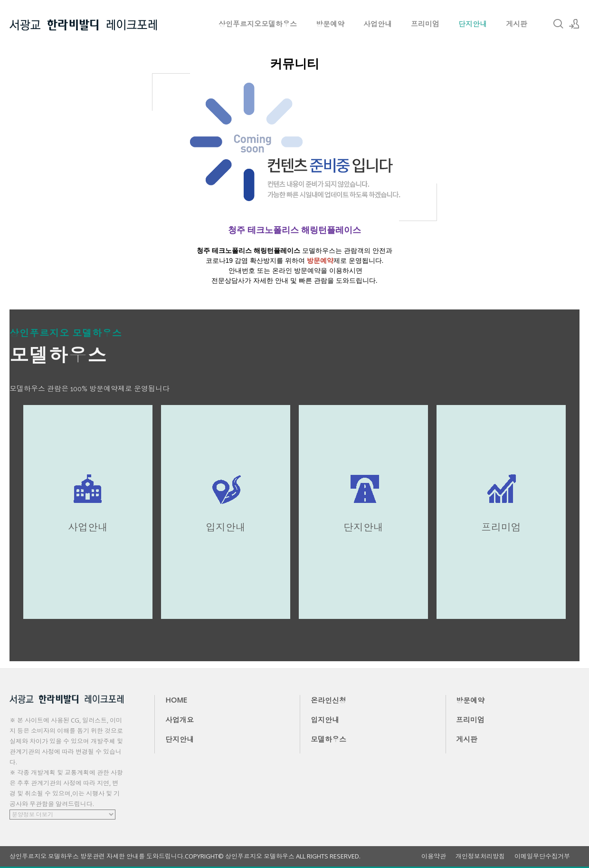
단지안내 (473, 24)
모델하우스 (328, 739)
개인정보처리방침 (480, 856)
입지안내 (325, 720)
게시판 (517, 24)
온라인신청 (328, 700)
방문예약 (330, 24)
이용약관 (434, 856)
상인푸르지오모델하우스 (258, 24)
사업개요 (180, 720)
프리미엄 (425, 24)
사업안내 (378, 24)
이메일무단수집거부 (542, 856)
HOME (176, 700)
